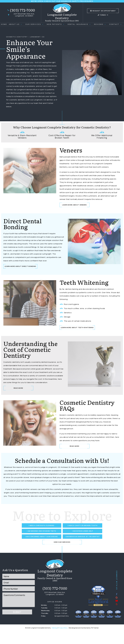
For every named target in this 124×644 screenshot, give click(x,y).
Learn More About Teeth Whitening (77, 327)
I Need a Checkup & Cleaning (41, 525)
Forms (103, 15)
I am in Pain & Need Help (83, 531)
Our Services (35, 24)
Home (4, 24)
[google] (117, 597)
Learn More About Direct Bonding (20, 266)
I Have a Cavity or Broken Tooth (82, 525)
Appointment (103, 11)
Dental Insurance (80, 24)
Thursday (45, 613)
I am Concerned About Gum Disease (42, 536)
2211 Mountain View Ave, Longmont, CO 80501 (21, 15)
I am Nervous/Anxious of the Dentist (83, 536)
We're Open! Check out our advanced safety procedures (62, 1)
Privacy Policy (63, 628)
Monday (44, 605)
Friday (43, 616)
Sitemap (55, 628)
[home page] (62, 13)
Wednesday (45, 611)
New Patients (56, 24)
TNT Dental (95, 628)
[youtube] (117, 601)
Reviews (101, 24)
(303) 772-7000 (21, 10)
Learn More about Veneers (74, 205)
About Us (16, 24)
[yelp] (117, 604)
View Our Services (62, 542)
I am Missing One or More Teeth (41, 531)
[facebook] (117, 594)
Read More (18, 388)
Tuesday (44, 608)
